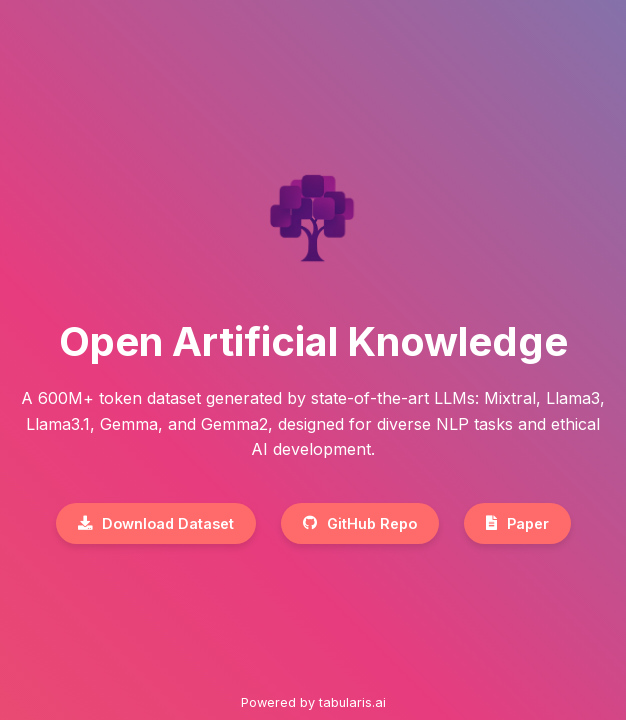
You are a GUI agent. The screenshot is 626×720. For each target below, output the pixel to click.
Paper (517, 523)
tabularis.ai (352, 702)
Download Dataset (156, 523)
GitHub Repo (360, 523)
